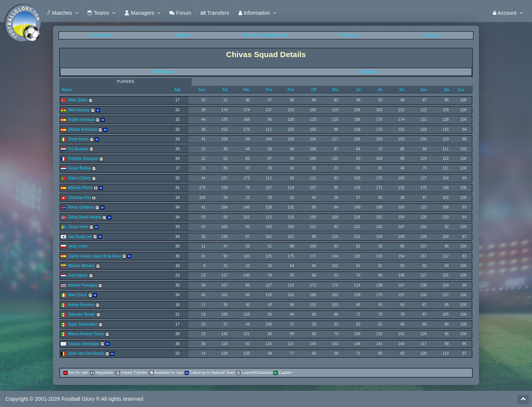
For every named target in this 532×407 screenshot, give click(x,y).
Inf (359, 90)
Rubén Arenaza (81, 120)
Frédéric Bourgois (83, 159)
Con (461, 90)
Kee (202, 90)
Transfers (349, 35)
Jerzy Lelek (78, 246)
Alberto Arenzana (83, 129)
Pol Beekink (78, 149)
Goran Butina (79, 168)
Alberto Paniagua (83, 285)
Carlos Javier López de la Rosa (95, 256)
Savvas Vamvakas (84, 344)
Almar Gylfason (81, 207)
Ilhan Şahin (78, 100)
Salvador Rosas (82, 314)
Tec (402, 90)
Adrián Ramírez (81, 305)
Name (66, 90)
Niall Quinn (77, 295)
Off (314, 90)
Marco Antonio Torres (86, 334)
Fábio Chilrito (79, 178)
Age (177, 90)
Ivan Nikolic (78, 275)
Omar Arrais (78, 139)
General (368, 72)
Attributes (163, 72)
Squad (183, 35)
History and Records (266, 35)
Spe (424, 90)
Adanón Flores (81, 188)
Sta (446, 90)
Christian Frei (79, 198)
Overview (100, 35)
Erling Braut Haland (85, 217)
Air (381, 90)
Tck (225, 90)
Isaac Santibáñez (83, 324)
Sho (335, 90)
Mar (247, 90)
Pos (269, 90)
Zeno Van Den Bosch (86, 353)
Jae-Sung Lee (80, 237)
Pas (291, 90)
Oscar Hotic (78, 227)
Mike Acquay (79, 110)
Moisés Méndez (81, 266)
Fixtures (432, 35)
